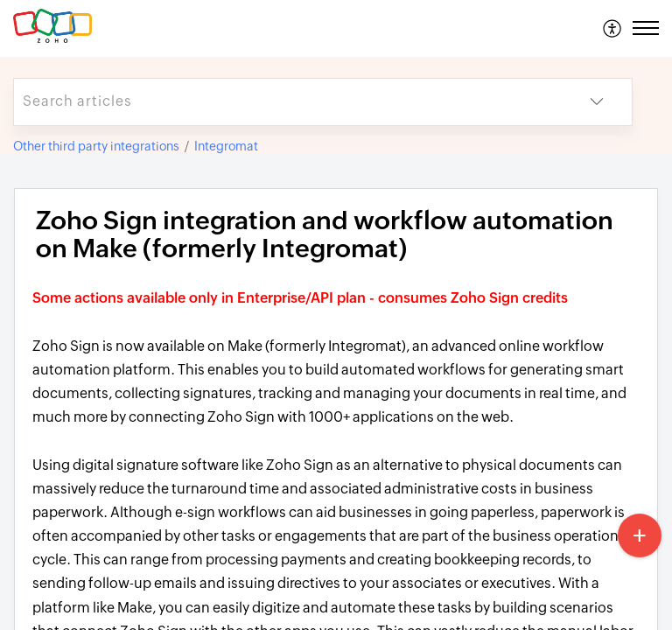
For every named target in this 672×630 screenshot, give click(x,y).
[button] (613, 28)
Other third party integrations (96, 146)
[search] (288, 102)
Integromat (226, 146)
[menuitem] (613, 28)
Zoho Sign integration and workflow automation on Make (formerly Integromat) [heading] (325, 235)
